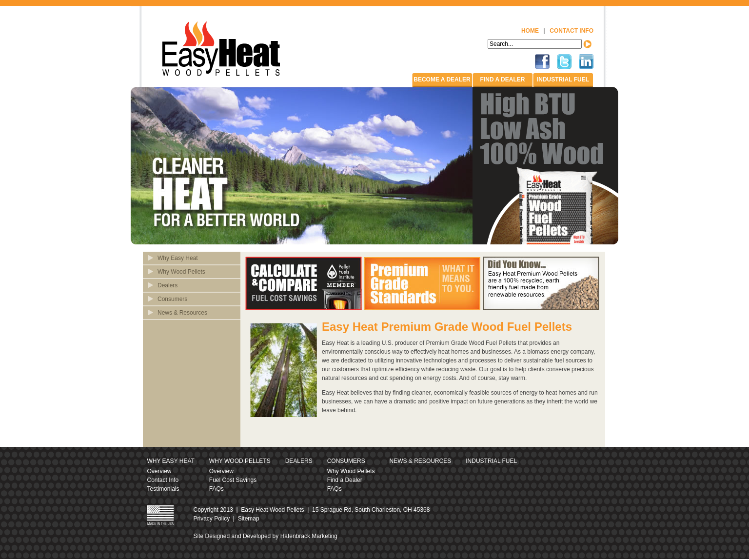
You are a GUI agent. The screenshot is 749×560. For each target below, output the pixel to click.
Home (530, 31)
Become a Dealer (442, 80)
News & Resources (182, 313)
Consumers (172, 299)
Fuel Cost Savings (233, 480)
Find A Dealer (503, 80)
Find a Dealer (345, 480)
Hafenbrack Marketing (309, 536)
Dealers (168, 285)
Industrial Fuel (563, 80)
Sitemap (249, 519)
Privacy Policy (212, 519)
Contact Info (572, 31)
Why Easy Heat (178, 258)
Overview (159, 471)
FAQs (217, 489)
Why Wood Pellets (181, 272)
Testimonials (163, 489)
